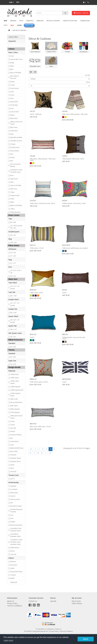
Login (19, 25)
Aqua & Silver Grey (16, 59)
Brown (12, 82)
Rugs (51, 66)
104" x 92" (14, 242)
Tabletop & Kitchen (70, 21)
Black (12, 66)
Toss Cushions (35, 52)
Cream (13, 85)
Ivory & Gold (14, 112)
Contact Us (33, 601)
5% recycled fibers (16, 402)
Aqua (12, 56)
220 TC (13, 479)
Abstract (13, 562)
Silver (12, 182)
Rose (12, 175)
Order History (77, 603)
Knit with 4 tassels (16, 506)
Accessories (84, 52)
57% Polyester (15, 412)
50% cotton (14, 406)
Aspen (65, 156)
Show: (88, 82)
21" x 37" (13, 263)
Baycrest (66, 245)
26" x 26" (13, 276)
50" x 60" (13, 347)
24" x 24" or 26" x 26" (16, 272)
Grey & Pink (14, 102)
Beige (12, 63)
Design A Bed (29, 25)
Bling (65, 290)
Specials (53, 601)
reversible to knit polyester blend (16, 530)
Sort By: (88, 75)
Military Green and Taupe (16, 123)
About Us (11, 601)
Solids (12, 568)
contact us (58, 629)
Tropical (13, 575)
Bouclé (33, 334)
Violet (12, 199)
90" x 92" (13, 235)
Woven (13, 551)
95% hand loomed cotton (16, 417)
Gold (12, 92)
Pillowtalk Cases (35, 66)
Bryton (33, 424)
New (5, 21)
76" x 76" (13, 364)
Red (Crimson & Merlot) (15, 165)
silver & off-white (16, 185)
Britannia (67, 379)
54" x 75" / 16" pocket (15, 304)
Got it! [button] (86, 639)
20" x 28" (13, 253)
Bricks (65, 334)
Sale (12, 25)
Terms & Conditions (15, 606)
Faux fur (13, 496)
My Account (76, 601)
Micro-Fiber (14, 451)
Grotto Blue (14, 105)
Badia (65, 201)
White (12, 202)
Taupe (12, 192)
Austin (33, 201)
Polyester (13, 455)
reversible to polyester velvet (16, 535)
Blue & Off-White (16, 73)
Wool (12, 468)
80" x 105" (14, 313)
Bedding (13, 21)
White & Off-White (16, 205)
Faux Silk (13, 428)
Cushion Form (51, 52)
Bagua (33, 245)
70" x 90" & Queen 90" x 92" (16, 227)
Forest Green (15, 88)
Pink (12, 154)
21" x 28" (13, 256)
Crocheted (14, 489)
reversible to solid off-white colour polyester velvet (16, 542)
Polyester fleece (16, 461)
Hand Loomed (15, 499)
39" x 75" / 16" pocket (15, 287)
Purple (12, 157)
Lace (12, 515)
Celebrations (85, 21)
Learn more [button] (8, 640)
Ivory (12, 108)
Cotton (13, 425)
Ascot (32, 111)
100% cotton (14, 378)
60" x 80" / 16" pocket (15, 321)
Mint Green (14, 127)
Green (12, 95)
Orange (13, 144)
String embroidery (16, 572)
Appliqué (13, 486)
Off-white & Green (16, 141)
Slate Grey (14, 189)
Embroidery (14, 493)
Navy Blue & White (16, 137)
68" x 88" (13, 222)
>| (50, 453)
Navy (12, 134)
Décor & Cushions (53, 21)
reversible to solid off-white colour (16, 171)
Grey (12, 98)
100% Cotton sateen (15, 382)
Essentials (30, 21)
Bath (21, 21)
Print (12, 518)
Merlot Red (14, 118)
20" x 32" (13, 337)
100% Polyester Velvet (15, 395)
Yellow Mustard (15, 212)
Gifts (6, 25)
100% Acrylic (14, 374)
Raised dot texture (16, 525)
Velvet (12, 465)
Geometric (14, 565)
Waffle (12, 578)
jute (12, 438)
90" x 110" (14, 329)
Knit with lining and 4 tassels (16, 511)
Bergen (33, 290)
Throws (67, 52)
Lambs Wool (14, 441)
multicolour (14, 131)
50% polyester (15, 409)
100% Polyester (15, 387)
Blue (12, 69)
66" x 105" (14, 296)
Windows (40, 21)
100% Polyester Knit (17, 390)
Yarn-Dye (13, 471)
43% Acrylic (14, 399)
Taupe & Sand (15, 195)
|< (31, 449)
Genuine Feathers (16, 435)
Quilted (13, 522)
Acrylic (12, 421)
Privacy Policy (12, 603)
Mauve (12, 115)
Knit (12, 503)
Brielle (33, 379)
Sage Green (14, 179)
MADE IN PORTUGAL (17, 448)
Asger (65, 111)
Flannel (13, 431)
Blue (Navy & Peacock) (14, 77)
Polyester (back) (16, 458)
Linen (12, 445)
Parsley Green (15, 147)
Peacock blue (15, 151)
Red (12, 161)
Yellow (12, 209)
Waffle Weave (15, 548)
